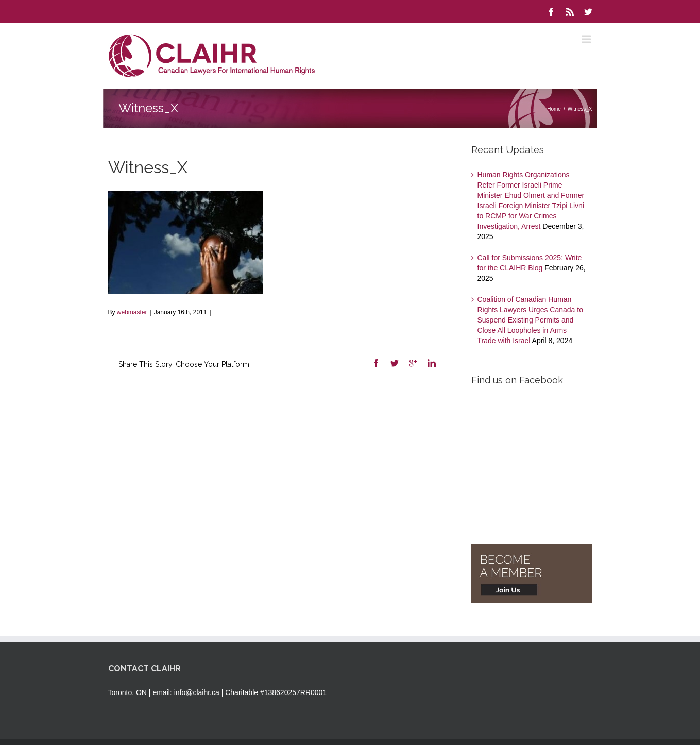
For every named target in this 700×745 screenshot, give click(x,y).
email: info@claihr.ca (186, 692)
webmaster (132, 312)
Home (554, 109)
